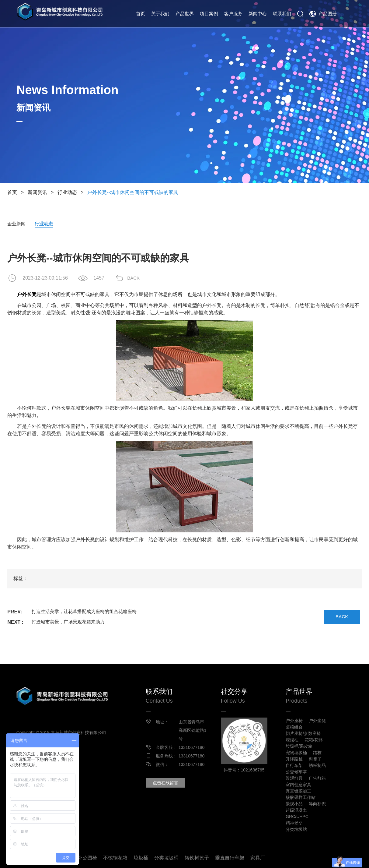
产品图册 (328, 14)
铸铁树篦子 (197, 858)
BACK (137, 278)
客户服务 (233, 14)
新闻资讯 (37, 192)
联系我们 (282, 14)
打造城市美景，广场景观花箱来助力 (71, 622)
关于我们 (160, 14)
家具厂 (258, 858)
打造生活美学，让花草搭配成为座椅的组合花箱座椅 (88, 612)
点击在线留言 (166, 783)
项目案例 (209, 14)
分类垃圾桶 (166, 858)
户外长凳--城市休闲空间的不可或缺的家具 (133, 192)
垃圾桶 (141, 858)
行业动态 (67, 192)
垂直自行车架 (230, 858)
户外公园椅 (85, 858)
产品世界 (185, 14)
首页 (141, 14)
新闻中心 (258, 14)
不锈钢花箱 (115, 858)
